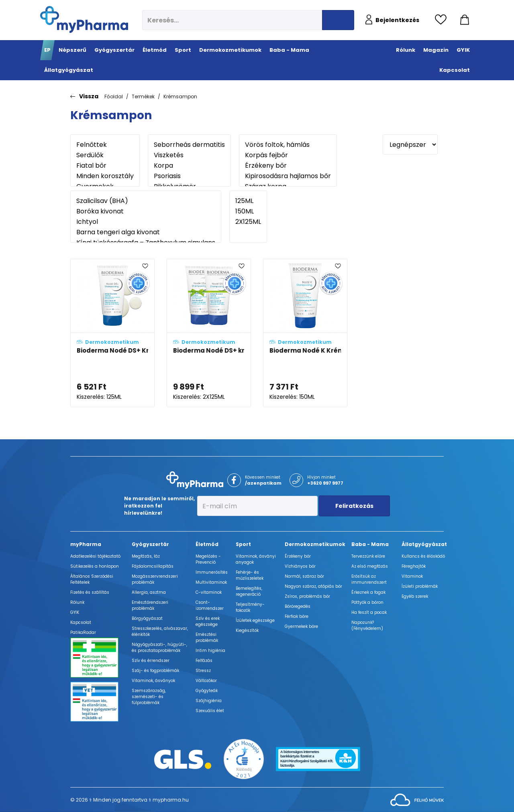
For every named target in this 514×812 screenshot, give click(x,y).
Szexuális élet (210, 711)
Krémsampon (180, 96)
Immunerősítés (212, 572)
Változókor (206, 681)
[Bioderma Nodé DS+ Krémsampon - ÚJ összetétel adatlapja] (112, 333)
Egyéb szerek (415, 596)
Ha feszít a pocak (369, 612)
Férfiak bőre (297, 616)
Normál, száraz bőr (304, 576)
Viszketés (189, 155)
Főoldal (114, 96)
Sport (243, 544)
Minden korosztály (105, 176)
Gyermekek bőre (301, 626)
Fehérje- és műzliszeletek (250, 575)
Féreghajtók (414, 566)
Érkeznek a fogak (368, 592)
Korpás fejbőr (288, 155)
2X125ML (248, 222)
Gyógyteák (207, 691)
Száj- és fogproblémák (155, 671)
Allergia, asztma (149, 592)
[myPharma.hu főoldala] (84, 19)
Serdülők (105, 155)
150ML (248, 211)
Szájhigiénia (209, 701)
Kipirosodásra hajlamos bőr (288, 176)
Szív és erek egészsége (208, 621)
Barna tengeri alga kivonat (146, 232)
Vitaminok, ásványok (153, 681)
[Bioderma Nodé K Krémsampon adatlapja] (305, 333)
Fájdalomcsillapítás (153, 566)
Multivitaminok (211, 582)
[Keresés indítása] (338, 20)
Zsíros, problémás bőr (307, 596)
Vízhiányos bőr (300, 566)
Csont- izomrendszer (210, 605)
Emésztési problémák (207, 637)
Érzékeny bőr (288, 166)
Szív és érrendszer (151, 661)
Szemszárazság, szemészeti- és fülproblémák (149, 697)
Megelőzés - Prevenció (208, 559)
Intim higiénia (210, 651)
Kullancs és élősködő (423, 556)
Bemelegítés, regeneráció (249, 591)
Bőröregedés (298, 606)
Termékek (143, 96)
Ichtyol (146, 222)
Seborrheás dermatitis (189, 145)
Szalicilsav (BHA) (146, 201)
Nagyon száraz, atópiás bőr (313, 586)
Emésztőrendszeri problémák (150, 605)
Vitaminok (412, 576)
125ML (248, 201)
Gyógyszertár (150, 544)
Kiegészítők (247, 630)
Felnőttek (105, 145)
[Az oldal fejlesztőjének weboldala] (417, 799)
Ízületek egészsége (255, 620)
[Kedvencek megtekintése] (443, 20)
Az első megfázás (370, 566)
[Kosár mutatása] (465, 20)
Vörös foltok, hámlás (288, 145)
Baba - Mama (370, 544)
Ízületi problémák (420, 586)
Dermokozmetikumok (315, 544)
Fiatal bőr (105, 166)
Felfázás (204, 661)
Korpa (189, 166)
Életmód (207, 544)
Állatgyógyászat (424, 544)
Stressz (203, 671)
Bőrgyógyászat (147, 618)
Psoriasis (189, 176)
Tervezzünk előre (368, 556)
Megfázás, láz (146, 556)
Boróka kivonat (146, 211)
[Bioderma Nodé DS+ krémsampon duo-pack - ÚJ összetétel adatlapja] (209, 333)
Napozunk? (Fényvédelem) (367, 625)
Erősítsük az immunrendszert (369, 579)
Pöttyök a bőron (367, 602)
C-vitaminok (209, 592)
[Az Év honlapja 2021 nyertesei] (244, 759)
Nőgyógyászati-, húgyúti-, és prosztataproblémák (159, 648)
